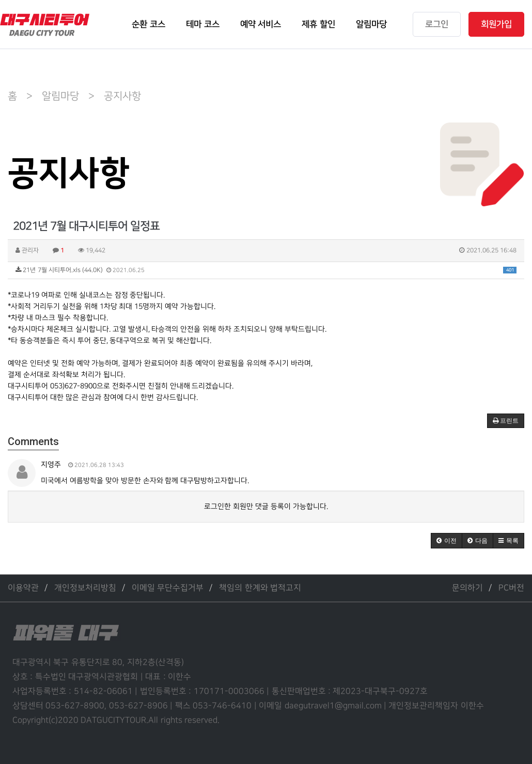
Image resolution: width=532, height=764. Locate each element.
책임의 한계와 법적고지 (260, 588)
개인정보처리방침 (85, 588)
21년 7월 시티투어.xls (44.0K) (266, 270)
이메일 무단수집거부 (168, 588)
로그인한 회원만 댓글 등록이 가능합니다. (266, 506)
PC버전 (511, 588)
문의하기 (467, 588)
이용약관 (23, 588)
